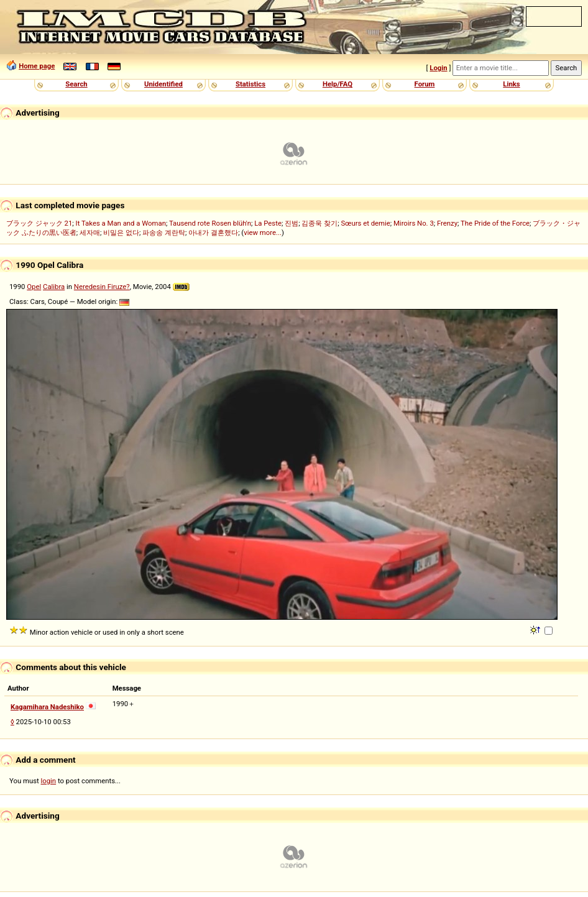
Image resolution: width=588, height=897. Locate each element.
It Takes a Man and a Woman (121, 223)
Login (438, 68)
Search (76, 84)
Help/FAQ (338, 84)
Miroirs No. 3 (414, 223)
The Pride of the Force (495, 223)
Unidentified (163, 84)
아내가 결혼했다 (213, 232)
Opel (34, 287)
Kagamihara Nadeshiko (47, 707)
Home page (37, 66)
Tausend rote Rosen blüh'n (210, 223)
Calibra (54, 287)
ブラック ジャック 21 (39, 223)
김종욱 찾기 (319, 223)
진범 (292, 223)
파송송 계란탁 (164, 232)
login (49, 781)
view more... (263, 232)
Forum (425, 84)
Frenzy (447, 223)
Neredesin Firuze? (102, 287)
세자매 (90, 232)
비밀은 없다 (121, 232)
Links (511, 84)
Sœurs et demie (365, 223)
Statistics (250, 84)
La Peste (268, 223)
